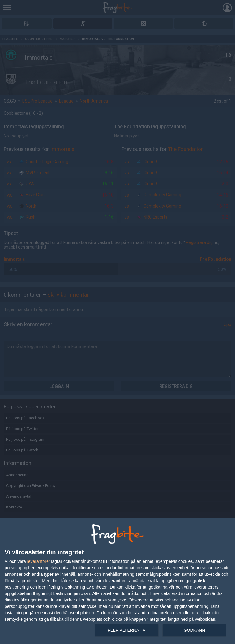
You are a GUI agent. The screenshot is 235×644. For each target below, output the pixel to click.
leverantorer (39, 561)
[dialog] (117, 581)
